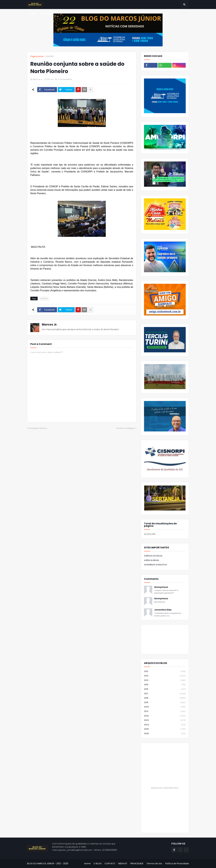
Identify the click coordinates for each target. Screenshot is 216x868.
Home (87, 863)
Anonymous (161, 587)
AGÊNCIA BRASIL (152, 560)
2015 (165, 685)
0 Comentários (65, 79)
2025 (165, 729)
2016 (165, 689)
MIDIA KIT (123, 863)
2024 (165, 725)
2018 (165, 698)
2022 (165, 716)
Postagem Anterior (38, 428)
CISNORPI (49, 56)
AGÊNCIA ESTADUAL (153, 556)
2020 (165, 707)
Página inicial (37, 56)
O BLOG (98, 863)
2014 (165, 680)
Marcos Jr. (50, 325)
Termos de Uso (154, 863)
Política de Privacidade (177, 863)
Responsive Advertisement (165, 788)
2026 (165, 734)
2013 (165, 676)
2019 (165, 703)
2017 (165, 694)
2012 (165, 671)
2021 (165, 711)
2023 (165, 720)
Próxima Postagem (126, 428)
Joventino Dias (163, 610)
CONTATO (110, 863)
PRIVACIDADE (137, 863)
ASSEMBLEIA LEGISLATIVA (155, 565)
